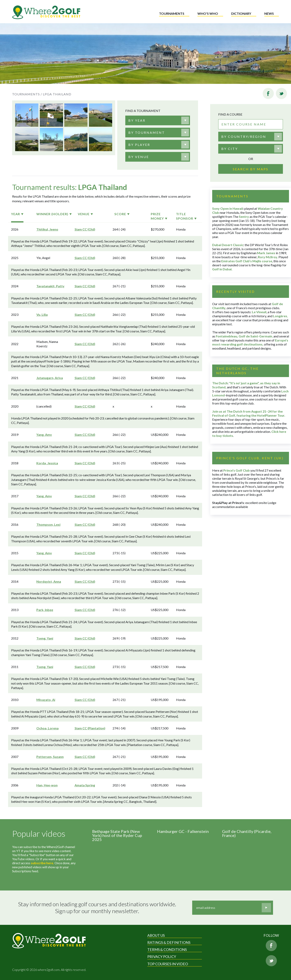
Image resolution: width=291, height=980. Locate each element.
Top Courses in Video (168, 964)
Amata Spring (85, 785)
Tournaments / (27, 94)
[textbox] (137, 120)
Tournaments (172, 13)
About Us (156, 935)
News (269, 13)
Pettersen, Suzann (50, 757)
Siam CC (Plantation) (90, 728)
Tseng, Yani (45, 638)
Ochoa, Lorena (47, 728)
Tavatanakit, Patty (50, 286)
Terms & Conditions (167, 949)
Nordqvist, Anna (49, 581)
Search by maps (251, 169)
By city (230, 149)
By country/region (244, 136)
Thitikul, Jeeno (47, 229)
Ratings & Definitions (169, 942)
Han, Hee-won (47, 785)
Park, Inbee (45, 610)
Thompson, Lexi (48, 524)
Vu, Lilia (42, 315)
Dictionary (241, 13)
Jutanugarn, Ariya (50, 378)
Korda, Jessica (47, 463)
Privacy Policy (162, 957)
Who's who (208, 13)
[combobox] (158, 120)
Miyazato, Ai (46, 700)
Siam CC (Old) (85, 229)
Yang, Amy (44, 435)
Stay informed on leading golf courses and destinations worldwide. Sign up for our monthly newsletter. (97, 908)
